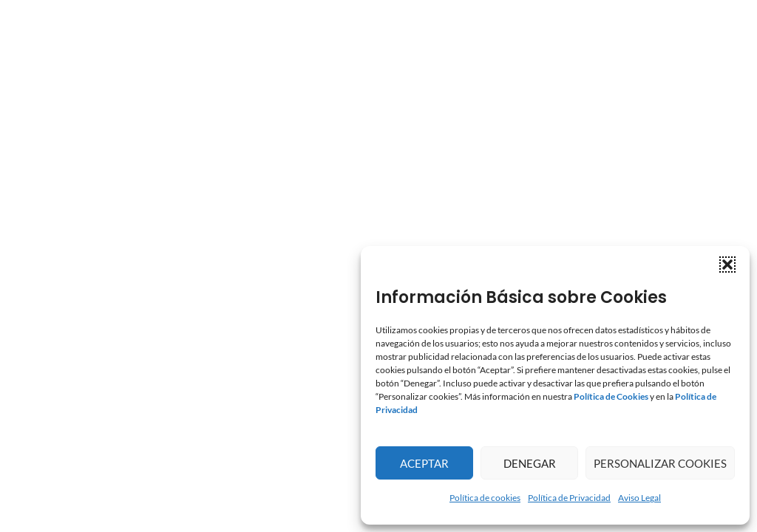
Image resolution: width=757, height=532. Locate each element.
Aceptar (424, 463)
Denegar (530, 463)
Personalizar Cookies (660, 463)
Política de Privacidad (569, 498)
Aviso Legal (639, 498)
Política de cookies (485, 498)
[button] (727, 265)
